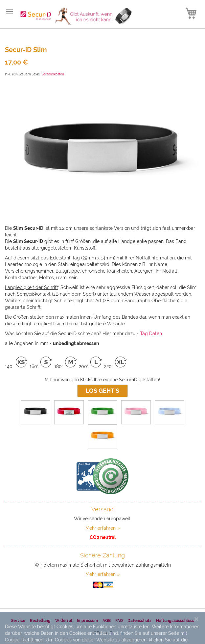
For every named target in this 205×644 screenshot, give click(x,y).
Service (18, 621)
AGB (107, 621)
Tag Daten (151, 334)
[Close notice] (196, 631)
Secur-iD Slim (26, 50)
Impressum (87, 621)
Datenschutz (139, 621)
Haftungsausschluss (175, 621)
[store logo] (73, 16)
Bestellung (40, 621)
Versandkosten (53, 74)
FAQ (119, 621)
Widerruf (64, 621)
